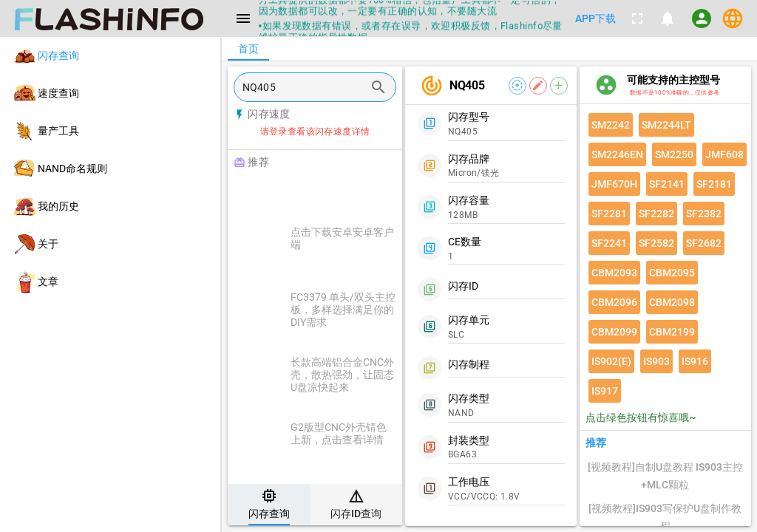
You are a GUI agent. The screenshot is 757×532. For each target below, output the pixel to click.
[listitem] (110, 56)
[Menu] (243, 18)
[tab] (269, 505)
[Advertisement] (352, 194)
